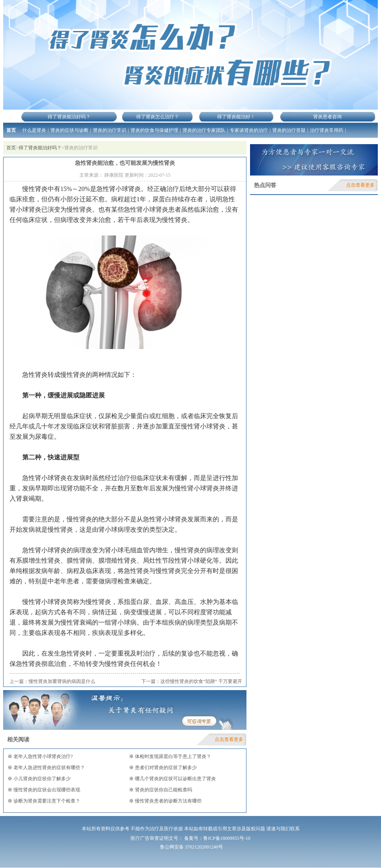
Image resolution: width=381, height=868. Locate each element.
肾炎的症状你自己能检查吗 (163, 790)
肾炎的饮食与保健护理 (154, 130)
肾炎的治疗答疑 (289, 130)
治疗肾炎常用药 (327, 130)
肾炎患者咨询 (327, 117)
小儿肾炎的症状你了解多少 (41, 779)
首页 (11, 130)
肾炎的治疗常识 (110, 130)
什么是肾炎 (34, 130)
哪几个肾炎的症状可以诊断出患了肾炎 (175, 779)
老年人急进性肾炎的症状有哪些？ (49, 768)
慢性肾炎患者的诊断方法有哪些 (168, 801)
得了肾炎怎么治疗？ (158, 117)
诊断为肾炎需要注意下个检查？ (46, 801)
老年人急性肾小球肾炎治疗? (42, 756)
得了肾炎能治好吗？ (69, 117)
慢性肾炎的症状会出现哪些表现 (46, 790)
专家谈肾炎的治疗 (249, 130)
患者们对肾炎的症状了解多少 (165, 768)
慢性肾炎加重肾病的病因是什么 (62, 681)
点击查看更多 (229, 739)
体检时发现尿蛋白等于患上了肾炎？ (172, 756)
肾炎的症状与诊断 (69, 130)
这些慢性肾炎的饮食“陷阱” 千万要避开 (201, 681)
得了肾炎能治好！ (236, 117)
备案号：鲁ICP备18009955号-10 (217, 838)
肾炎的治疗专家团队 (204, 130)
